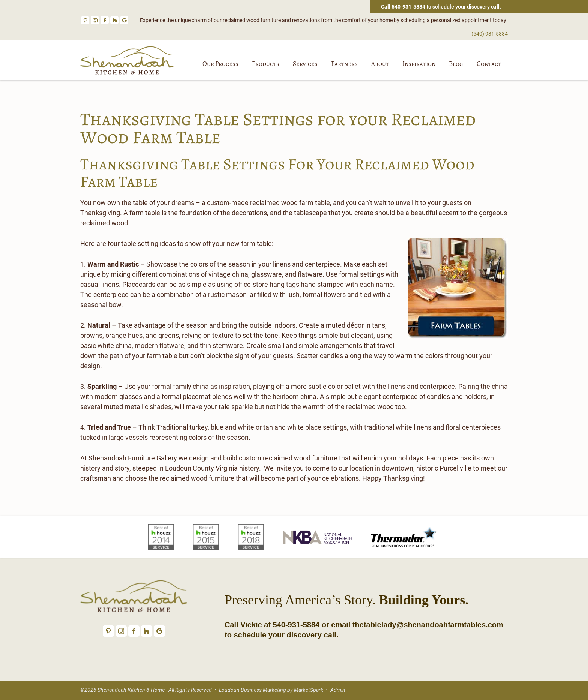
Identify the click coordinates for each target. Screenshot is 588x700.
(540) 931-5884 (490, 34)
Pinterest (85, 20)
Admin (338, 690)
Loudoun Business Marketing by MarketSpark (271, 690)
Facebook (105, 20)
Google (124, 20)
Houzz (114, 20)
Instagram (95, 20)
